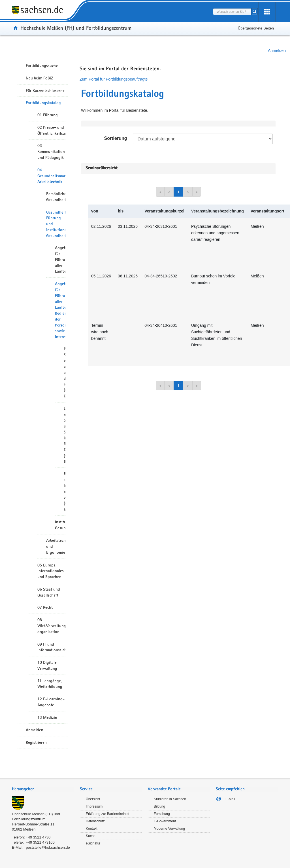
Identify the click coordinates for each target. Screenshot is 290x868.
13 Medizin (47, 717)
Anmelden (277, 50)
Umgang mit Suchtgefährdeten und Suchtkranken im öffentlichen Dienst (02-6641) (65, 435)
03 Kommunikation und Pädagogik (51, 151)
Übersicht (93, 799)
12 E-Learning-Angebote (51, 702)
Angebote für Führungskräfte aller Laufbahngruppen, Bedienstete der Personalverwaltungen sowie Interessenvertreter (60, 310)
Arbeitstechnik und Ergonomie (56, 546)
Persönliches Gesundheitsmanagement (56, 197)
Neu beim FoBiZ (40, 78)
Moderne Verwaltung (169, 829)
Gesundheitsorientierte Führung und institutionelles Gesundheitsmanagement (56, 224)
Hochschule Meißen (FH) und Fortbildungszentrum (76, 28)
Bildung (159, 806)
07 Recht (45, 607)
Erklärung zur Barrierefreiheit (107, 814)
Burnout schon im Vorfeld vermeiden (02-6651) (65, 491)
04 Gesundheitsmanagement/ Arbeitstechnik (51, 176)
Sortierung (116, 138)
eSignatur (93, 843)
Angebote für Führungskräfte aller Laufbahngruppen (60, 259)
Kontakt (92, 829)
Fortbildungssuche (42, 66)
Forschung (162, 814)
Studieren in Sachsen (170, 799)
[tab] (43, 790)
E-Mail (230, 799)
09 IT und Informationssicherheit (51, 647)
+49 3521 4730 (38, 837)
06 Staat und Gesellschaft (49, 592)
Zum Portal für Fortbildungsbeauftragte (114, 79)
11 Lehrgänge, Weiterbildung (50, 684)
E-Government (165, 821)
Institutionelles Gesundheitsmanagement (60, 525)
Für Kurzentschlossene (45, 90)
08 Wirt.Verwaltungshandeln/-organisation (51, 626)
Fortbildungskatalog (43, 103)
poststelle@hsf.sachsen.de (48, 847)
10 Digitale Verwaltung (47, 665)
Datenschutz (95, 821)
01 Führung (48, 115)
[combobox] (232, 12)
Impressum (94, 806)
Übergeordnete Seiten (256, 28)
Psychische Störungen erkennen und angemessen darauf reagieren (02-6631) (65, 372)
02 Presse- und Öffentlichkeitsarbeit (51, 130)
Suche (91, 836)
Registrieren (36, 742)
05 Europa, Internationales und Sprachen (51, 571)
